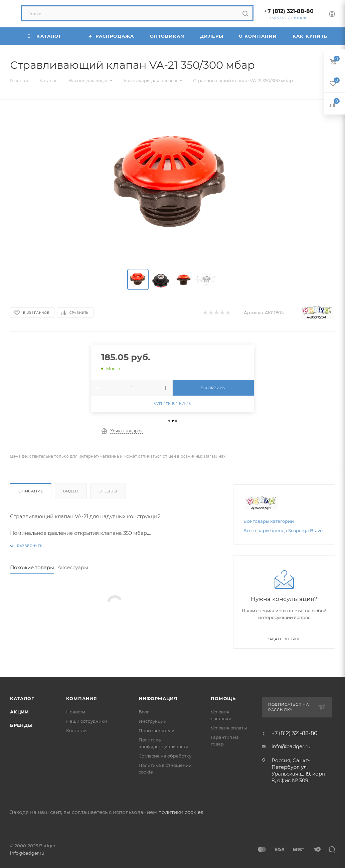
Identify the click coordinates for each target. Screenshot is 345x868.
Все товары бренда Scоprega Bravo (283, 530)
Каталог (22, 698)
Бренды (21, 725)
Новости (76, 712)
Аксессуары (73, 567)
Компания (82, 698)
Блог (144, 712)
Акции (20, 712)
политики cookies (181, 812)
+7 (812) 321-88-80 (289, 11)
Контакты (77, 730)
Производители (157, 730)
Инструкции (153, 721)
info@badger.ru (291, 746)
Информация (158, 698)
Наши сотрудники (87, 721)
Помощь (223, 698)
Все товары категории (269, 521)
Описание (31, 491)
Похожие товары (32, 567)
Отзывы (108, 491)
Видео (71, 491)
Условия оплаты (229, 728)
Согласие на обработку (165, 756)
